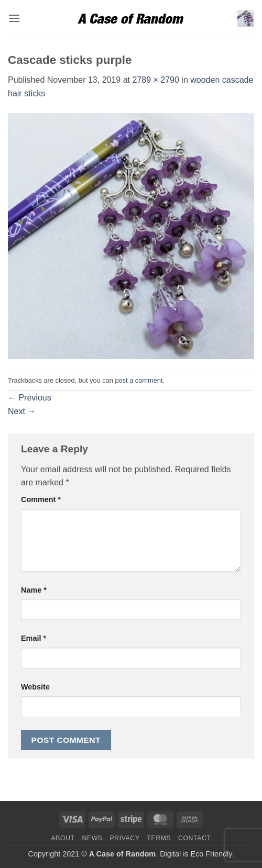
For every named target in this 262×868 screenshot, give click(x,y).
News (92, 838)
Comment (41, 499)
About (63, 838)
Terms (159, 838)
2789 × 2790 (155, 80)
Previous (30, 398)
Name (34, 590)
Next (22, 411)
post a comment (139, 380)
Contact (195, 838)
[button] (14, 18)
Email (34, 638)
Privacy (124, 838)
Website (35, 687)
